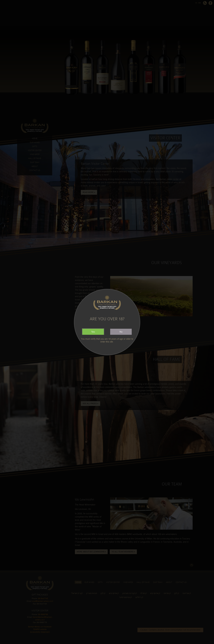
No (121, 332)
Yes (93, 332)
